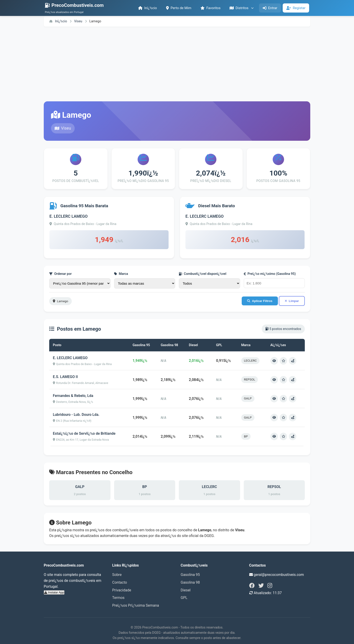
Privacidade (122, 590)
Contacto (120, 582)
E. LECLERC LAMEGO (69, 216)
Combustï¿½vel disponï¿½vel (203, 274)
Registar (296, 8)
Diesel (186, 590)
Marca (121, 274)
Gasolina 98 (190, 582)
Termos (118, 597)
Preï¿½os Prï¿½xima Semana (136, 605)
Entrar (270, 8)
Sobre (117, 574)
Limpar (292, 301)
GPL (184, 597)
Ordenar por (60, 274)
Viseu (78, 21)
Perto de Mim (179, 8)
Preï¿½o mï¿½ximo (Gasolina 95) (270, 274)
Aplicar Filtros (260, 301)
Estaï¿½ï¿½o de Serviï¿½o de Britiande (84, 433)
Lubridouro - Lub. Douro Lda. (76, 414)
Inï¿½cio (148, 8)
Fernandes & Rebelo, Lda (73, 395)
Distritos (242, 8)
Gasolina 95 (190, 574)
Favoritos (210, 8)
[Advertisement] (177, 64)
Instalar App (54, 592)
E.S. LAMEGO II (65, 377)
